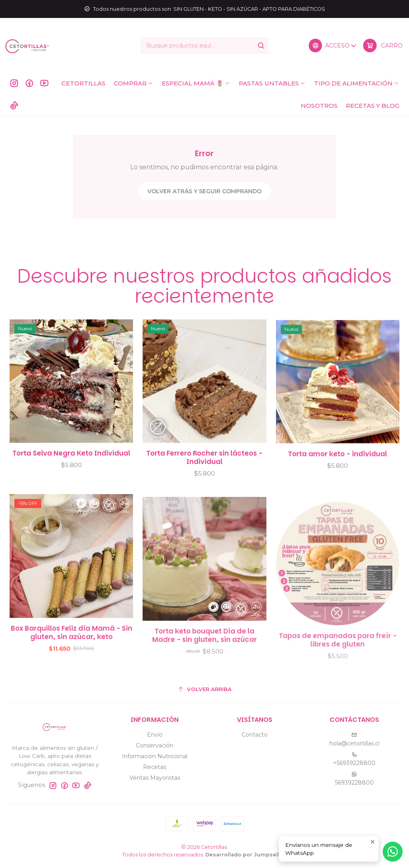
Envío (155, 735)
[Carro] (383, 46)
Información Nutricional (155, 756)
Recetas (155, 767)
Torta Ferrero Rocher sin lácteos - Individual (204, 478)
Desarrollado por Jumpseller (245, 855)
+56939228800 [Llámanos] (354, 759)
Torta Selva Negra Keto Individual (71, 465)
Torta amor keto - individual (338, 485)
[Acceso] (333, 46)
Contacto (255, 735)
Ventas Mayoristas (155, 778)
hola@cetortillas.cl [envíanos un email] (354, 740)
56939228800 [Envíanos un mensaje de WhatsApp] (354, 779)
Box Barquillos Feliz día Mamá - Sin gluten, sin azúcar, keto (71, 669)
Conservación (155, 745)
